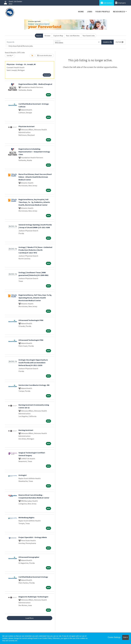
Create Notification (45, 56)
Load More (29, 618)
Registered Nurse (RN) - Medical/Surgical (35, 84)
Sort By (9, 56)
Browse (47, 36)
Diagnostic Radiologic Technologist (33, 597)
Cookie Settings (114, 637)
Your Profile (103, 12)
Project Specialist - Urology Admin (33, 537)
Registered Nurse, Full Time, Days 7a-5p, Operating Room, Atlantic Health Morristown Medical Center (35, 298)
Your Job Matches (73, 36)
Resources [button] (119, 12)
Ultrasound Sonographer (29, 557)
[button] (120, 42)
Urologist (23, 475)
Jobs (90, 12)
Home (81, 12)
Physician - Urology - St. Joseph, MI (21, 64)
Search (39, 36)
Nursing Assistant (26, 430)
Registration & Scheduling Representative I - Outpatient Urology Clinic (34, 152)
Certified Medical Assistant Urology (33, 577)
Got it (125, 637)
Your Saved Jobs (89, 36)
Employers (121, 3)
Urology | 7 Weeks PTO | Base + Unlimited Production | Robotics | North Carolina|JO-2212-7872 (35, 250)
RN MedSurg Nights (26, 517)
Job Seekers (107, 3)
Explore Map (58, 36)
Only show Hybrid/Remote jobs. (21, 46)
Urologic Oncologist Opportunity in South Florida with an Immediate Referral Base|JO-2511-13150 (33, 363)
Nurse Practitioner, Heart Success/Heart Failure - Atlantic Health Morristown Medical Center (35, 177)
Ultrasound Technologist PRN (31, 320)
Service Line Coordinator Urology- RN (34, 385)
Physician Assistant (27, 126)
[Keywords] (30, 42)
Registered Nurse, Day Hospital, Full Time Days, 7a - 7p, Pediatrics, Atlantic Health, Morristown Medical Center (34, 202)
